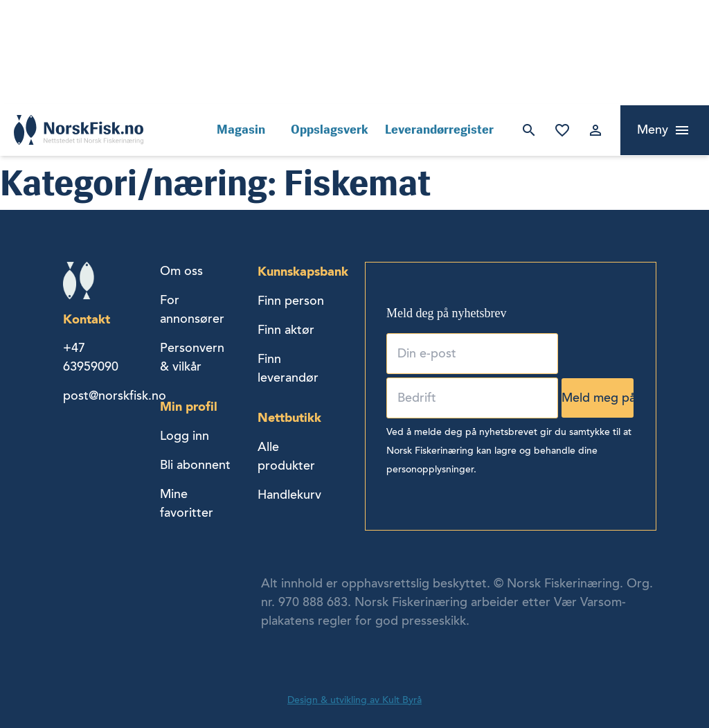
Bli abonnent (195, 465)
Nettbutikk (289, 417)
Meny (653, 130)
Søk (529, 130)
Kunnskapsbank (303, 271)
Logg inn (595, 130)
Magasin (241, 130)
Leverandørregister (439, 130)
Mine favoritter (562, 130)
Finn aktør (286, 330)
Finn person (291, 301)
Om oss (181, 271)
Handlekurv (289, 495)
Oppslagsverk (330, 130)
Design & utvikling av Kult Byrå (354, 700)
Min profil (189, 406)
